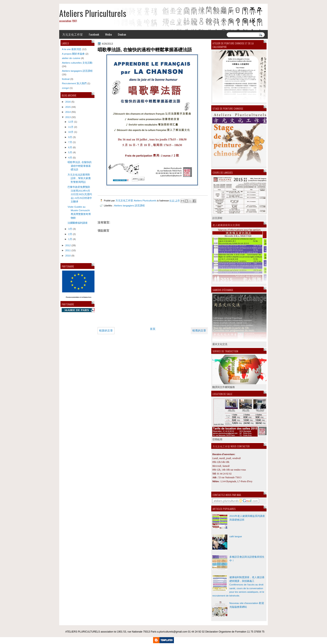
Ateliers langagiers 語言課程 (129, 205)
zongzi (65, 88)
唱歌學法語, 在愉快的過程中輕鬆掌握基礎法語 (80, 166)
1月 (70, 239)
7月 (70, 142)
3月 (70, 229)
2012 (68, 245)
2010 (68, 255)
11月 (71, 127)
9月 (70, 137)
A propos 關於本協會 (73, 54)
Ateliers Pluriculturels (93, 13)
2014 (68, 112)
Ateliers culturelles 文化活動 (77, 63)
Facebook (94, 34)
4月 (70, 158)
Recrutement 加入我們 (74, 83)
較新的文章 (106, 331)
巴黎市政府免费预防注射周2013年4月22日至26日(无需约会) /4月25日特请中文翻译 (80, 194)
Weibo (108, 34)
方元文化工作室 (73, 34)
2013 (68, 117)
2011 (68, 250)
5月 (70, 152)
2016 (68, 102)
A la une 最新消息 (72, 49)
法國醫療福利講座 (78, 223)
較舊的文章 (199, 331)
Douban (122, 34)
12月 (71, 122)
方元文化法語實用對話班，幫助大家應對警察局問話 (79, 178)
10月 (71, 132)
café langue (236, 536)
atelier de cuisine (71, 58)
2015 (68, 107)
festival (66, 79)
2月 (70, 234)
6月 (70, 147)
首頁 (153, 329)
